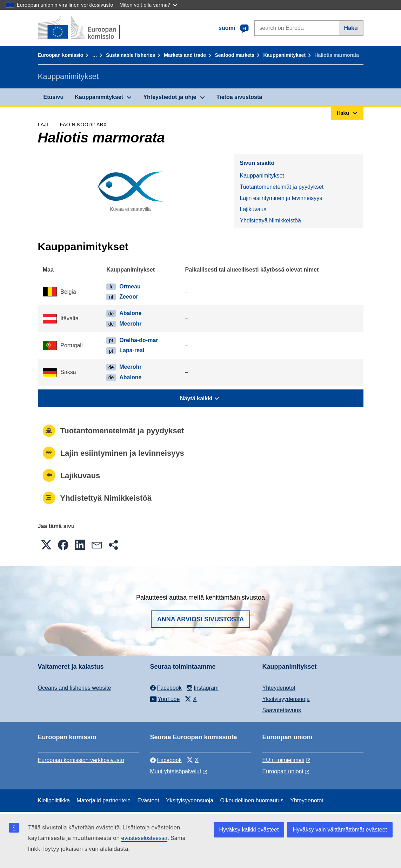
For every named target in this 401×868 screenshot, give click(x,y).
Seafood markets (235, 55)
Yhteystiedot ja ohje (170, 97)
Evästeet (148, 800)
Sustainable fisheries (131, 55)
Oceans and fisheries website (75, 688)
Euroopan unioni (283, 771)
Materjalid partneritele (103, 800)
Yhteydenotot (279, 688)
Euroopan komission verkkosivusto (81, 760)
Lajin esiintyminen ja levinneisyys (281, 198)
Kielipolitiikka (54, 800)
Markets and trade (185, 55)
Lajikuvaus (253, 209)
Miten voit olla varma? (148, 5)
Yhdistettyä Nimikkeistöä (270, 221)
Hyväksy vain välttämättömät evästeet (340, 830)
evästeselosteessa (144, 838)
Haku (351, 28)
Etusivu (54, 97)
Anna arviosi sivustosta (201, 619)
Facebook (166, 760)
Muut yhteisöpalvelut (176, 771)
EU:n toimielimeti (283, 760)
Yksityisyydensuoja (286, 699)
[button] (46, 545)
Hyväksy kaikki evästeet (249, 830)
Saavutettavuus (282, 710)
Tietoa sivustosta (239, 97)
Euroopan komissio (61, 55)
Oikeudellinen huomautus (252, 800)
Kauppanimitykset (284, 55)
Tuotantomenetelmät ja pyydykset (282, 187)
